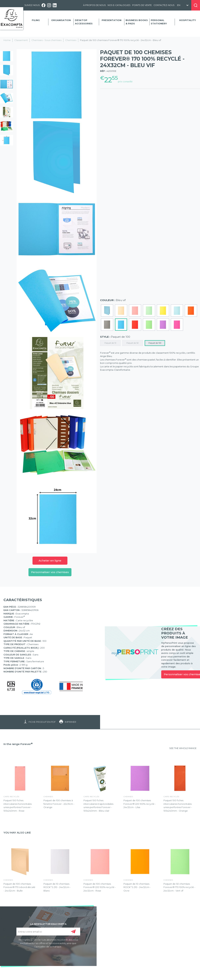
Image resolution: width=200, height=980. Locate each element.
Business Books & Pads (137, 22)
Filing (36, 20)
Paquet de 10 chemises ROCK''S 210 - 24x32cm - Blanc (57, 887)
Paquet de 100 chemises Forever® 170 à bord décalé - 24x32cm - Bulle (19, 887)
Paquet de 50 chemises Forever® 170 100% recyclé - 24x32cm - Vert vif (179, 887)
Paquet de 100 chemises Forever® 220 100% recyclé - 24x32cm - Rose (100, 887)
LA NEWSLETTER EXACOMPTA (48, 924)
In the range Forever (18, 744)
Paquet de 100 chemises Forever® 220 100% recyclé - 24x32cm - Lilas (140, 804)
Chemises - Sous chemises (46, 40)
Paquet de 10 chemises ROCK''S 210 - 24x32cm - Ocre (137, 887)
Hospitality (188, 20)
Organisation (61, 20)
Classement (21, 40)
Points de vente (142, 5)
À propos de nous (94, 5)
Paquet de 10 (110, 343)
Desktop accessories (84, 22)
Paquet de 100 (155, 343)
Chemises (71, 40)
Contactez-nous (164, 5)
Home (7, 40)
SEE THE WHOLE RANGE (183, 748)
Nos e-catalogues (119, 5)
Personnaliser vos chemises (50, 572)
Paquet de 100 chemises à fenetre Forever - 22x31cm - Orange (59, 804)
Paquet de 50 (132, 343)
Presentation (112, 20)
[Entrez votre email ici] (48, 932)
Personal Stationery (159, 22)
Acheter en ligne (50, 561)
